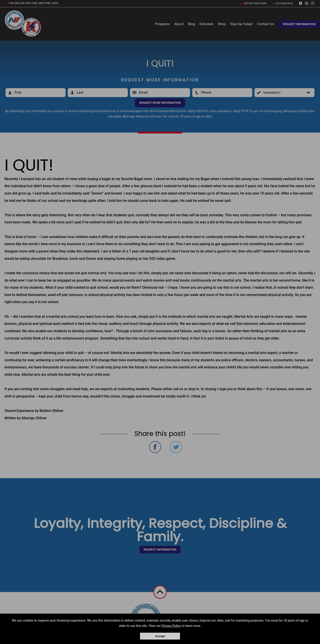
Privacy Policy (171, 626)
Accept (160, 636)
